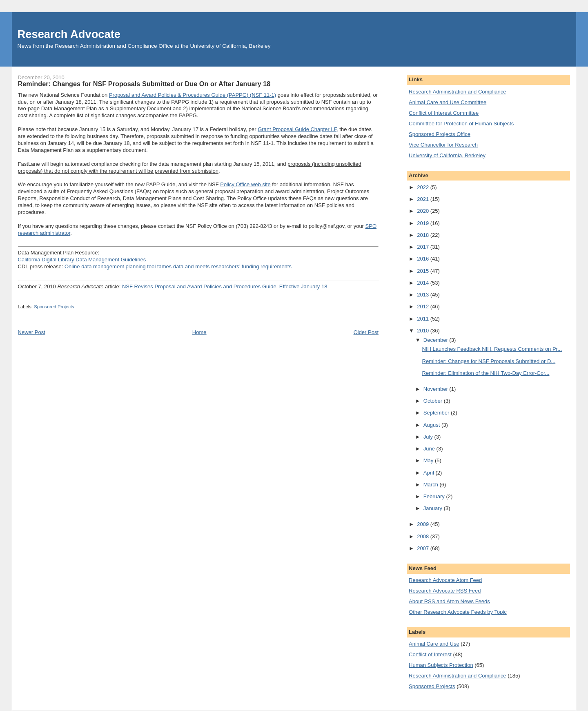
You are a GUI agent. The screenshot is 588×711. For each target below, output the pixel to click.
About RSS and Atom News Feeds (449, 601)
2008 (424, 536)
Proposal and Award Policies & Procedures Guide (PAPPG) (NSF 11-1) (193, 95)
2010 (424, 331)
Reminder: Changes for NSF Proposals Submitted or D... (489, 361)
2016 (424, 259)
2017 (424, 247)
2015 (424, 271)
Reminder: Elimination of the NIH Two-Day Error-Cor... (486, 373)
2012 (424, 306)
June (430, 449)
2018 (424, 235)
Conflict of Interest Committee (444, 113)
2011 (424, 319)
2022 (424, 187)
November (437, 389)
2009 (424, 524)
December (437, 340)
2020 (424, 211)
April (430, 473)
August (432, 425)
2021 (424, 199)
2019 (424, 223)
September (437, 413)
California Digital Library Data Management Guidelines (82, 260)
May (429, 460)
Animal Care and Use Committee (448, 102)
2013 (424, 295)
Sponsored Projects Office (440, 134)
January (434, 508)
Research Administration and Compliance (457, 92)
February (435, 496)
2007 (424, 548)
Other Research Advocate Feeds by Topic (458, 612)
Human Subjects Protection (441, 665)
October (434, 401)
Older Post (366, 332)
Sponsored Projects (54, 307)
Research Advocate (69, 34)
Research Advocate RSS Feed (445, 591)
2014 (424, 283)
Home (199, 332)
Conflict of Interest (430, 654)
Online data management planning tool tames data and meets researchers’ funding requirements (178, 266)
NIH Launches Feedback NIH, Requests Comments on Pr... (492, 349)
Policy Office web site (245, 184)
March (432, 485)
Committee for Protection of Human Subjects (461, 124)
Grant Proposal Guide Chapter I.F (297, 129)
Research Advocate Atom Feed (445, 580)
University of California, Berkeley (447, 155)
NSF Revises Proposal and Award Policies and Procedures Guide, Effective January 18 (225, 286)
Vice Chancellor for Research (443, 145)
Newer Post (32, 332)
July (429, 437)
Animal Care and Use (434, 644)
